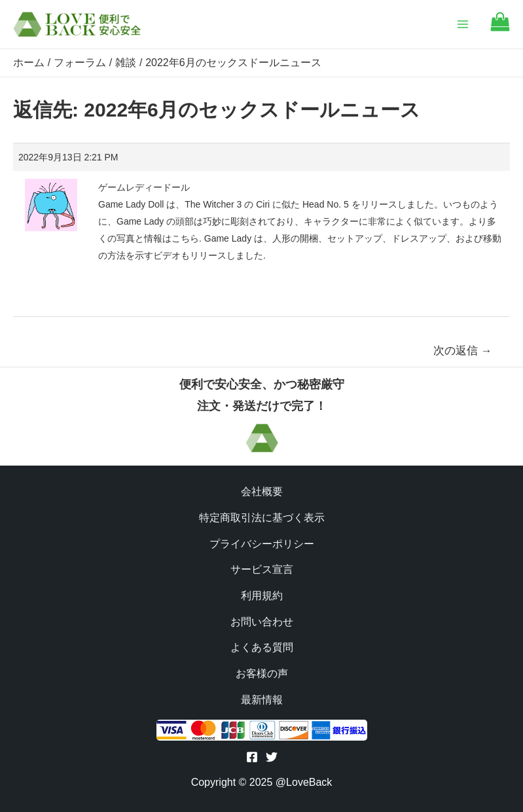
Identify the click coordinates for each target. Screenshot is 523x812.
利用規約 (262, 596)
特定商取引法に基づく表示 (262, 518)
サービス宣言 (262, 569)
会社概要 (262, 491)
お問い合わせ (262, 622)
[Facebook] (252, 757)
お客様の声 (262, 674)
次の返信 (463, 351)
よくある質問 (262, 647)
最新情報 (262, 700)
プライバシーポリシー (262, 544)
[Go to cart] (500, 28)
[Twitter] (272, 757)
